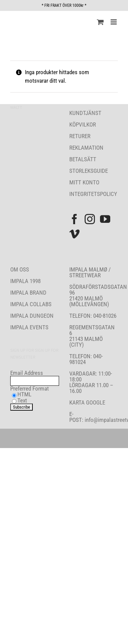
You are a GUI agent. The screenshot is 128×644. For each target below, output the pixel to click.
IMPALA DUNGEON (32, 316)
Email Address (27, 373)
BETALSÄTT (83, 159)
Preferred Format (30, 389)
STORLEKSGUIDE (89, 171)
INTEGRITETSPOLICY (93, 194)
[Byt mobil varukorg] (100, 22)
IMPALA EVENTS (29, 327)
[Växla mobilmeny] (114, 22)
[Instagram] (90, 219)
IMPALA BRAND (28, 293)
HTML (24, 394)
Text (22, 400)
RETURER (80, 136)
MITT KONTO (84, 182)
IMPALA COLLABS (31, 304)
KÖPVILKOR (83, 125)
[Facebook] (74, 219)
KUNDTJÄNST (85, 113)
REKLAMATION (86, 148)
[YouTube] (105, 219)
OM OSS (20, 269)
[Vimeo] (74, 234)
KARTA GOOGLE (87, 402)
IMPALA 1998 (25, 281)
